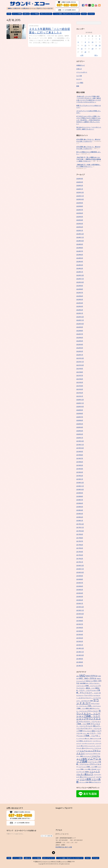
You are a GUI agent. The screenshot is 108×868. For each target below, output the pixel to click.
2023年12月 (80, 275)
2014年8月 (80, 662)
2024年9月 (80, 244)
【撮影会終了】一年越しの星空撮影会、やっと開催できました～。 (89, 165)
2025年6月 (80, 213)
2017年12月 (80, 524)
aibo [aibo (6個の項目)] (78, 676)
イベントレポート (82, 72)
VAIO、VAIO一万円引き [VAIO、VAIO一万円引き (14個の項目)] (88, 678)
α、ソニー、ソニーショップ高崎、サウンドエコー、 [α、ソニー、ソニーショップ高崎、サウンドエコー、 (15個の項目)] (88, 691)
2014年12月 (80, 648)
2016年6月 (80, 586)
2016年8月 (80, 579)
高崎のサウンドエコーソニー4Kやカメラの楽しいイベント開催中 (53, 862)
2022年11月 (80, 320)
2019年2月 (80, 476)
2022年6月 (80, 337)
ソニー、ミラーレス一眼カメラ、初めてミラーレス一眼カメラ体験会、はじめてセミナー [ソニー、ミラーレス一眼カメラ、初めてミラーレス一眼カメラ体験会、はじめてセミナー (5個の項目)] (89, 738)
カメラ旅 (79, 76)
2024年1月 (80, 272)
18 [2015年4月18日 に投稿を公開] (96, 45)
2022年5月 (80, 341)
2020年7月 (80, 417)
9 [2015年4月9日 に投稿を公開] (89, 42)
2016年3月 (80, 596)
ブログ (84, 14)
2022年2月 (80, 351)
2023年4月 (80, 303)
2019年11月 (80, 445)
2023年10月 (80, 282)
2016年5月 (80, 590)
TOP (9, 14)
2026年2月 (80, 185)
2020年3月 (80, 431)
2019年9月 (80, 451)
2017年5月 (80, 548)
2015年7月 (80, 624)
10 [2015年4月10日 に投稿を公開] (92, 42)
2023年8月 (80, 289)
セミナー (79, 79)
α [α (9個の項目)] (86, 683)
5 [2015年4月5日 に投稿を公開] (100, 39)
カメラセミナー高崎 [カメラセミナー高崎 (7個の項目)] (87, 701)
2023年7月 (80, 293)
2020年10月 (80, 407)
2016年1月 (80, 603)
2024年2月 (80, 268)
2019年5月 (80, 465)
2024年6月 (80, 255)
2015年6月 (80, 628)
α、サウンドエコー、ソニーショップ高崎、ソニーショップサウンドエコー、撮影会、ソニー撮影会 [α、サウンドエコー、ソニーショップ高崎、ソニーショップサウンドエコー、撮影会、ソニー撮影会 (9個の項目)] (89, 686)
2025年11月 (80, 196)
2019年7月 (80, 458)
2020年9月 (80, 410)
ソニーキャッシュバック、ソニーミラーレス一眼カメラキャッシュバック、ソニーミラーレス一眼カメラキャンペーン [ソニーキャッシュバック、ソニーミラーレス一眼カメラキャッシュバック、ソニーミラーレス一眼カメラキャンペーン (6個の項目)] (89, 746)
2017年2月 (80, 559)
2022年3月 (80, 348)
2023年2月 (80, 310)
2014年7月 (80, 666)
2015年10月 (80, 614)
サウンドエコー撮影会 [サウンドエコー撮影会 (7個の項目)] (89, 731)
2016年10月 (80, 572)
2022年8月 (80, 331)
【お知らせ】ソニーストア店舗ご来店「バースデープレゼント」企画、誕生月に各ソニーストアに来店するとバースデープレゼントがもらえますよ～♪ (89, 99)
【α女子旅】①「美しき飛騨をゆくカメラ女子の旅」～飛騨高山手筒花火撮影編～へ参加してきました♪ (89, 159)
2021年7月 (80, 375)
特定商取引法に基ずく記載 (64, 847)
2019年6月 (80, 462)
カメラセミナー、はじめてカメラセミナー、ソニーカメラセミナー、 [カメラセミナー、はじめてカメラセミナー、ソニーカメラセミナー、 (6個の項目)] (89, 698)
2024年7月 (80, 251)
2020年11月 (80, 403)
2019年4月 (80, 469)
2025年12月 (80, 192)
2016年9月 (80, 576)
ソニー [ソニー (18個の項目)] (99, 731)
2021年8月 (80, 372)
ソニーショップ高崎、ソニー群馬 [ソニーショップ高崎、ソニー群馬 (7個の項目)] (88, 767)
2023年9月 (80, 286)
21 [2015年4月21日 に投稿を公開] (82, 49)
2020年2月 (80, 434)
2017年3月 (80, 555)
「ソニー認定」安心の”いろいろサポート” (67, 14)
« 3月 (82, 55)
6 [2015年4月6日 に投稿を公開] (78, 42)
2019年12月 (80, 441)
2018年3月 (80, 514)
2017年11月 (80, 527)
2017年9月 (80, 534)
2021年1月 (80, 396)
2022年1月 (80, 355)
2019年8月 (80, 455)
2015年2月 (80, 641)
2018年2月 (80, 517)
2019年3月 (80, 472)
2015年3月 (80, 638)
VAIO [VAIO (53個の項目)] (82, 675)
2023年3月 (80, 306)
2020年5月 (80, 424)
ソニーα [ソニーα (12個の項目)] (79, 733)
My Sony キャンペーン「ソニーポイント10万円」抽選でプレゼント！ (89, 128)
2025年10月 (80, 199)
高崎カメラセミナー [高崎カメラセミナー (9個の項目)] (95, 782)
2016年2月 (80, 600)
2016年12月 (80, 565)
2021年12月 (80, 358)
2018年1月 (80, 520)
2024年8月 (80, 248)
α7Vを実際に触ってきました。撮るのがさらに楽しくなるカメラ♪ (88, 140)
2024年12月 (80, 234)
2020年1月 (80, 438)
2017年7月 (80, 541)
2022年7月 (80, 334)
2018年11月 (80, 486)
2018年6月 (80, 503)
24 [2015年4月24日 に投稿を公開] (92, 49)
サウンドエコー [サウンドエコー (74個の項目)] (88, 702)
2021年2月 (80, 393)
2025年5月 (80, 217)
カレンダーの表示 (47, 836)
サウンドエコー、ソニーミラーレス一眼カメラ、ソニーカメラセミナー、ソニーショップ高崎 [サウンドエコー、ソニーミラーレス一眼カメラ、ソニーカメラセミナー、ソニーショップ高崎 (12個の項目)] (89, 727)
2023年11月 (80, 279)
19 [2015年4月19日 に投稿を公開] (100, 45)
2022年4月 (80, 344)
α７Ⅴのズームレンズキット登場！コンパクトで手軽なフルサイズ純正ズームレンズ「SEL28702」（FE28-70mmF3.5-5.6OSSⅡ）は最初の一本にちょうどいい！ (89, 120)
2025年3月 (80, 224)
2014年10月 (80, 655)
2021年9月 (80, 369)
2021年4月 (80, 386)
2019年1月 (80, 479)
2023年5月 (80, 299)
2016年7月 (80, 583)
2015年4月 (80, 634)
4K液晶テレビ (81, 65)
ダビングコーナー (46, 14)
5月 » (96, 55)
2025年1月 (80, 230)
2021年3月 (80, 389)
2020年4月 (80, 427)
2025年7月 (80, 210)
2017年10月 (80, 531)
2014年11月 (80, 652)
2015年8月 (80, 621)
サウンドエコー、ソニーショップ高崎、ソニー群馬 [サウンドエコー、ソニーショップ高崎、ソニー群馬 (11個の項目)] (89, 723)
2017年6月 (80, 545)
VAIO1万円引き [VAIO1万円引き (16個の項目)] (92, 676)
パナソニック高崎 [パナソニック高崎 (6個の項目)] (84, 782)
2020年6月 (80, 420)
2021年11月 (80, 362)
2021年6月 (80, 379)
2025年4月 (80, 220)
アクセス (91, 14)
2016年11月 (80, 569)
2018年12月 (80, 483)
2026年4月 (80, 179)
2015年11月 (80, 610)
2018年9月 (80, 493)
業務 (78, 86)
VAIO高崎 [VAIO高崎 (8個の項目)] (83, 683)
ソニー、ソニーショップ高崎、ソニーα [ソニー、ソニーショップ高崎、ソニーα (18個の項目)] (89, 734)
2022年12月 (80, 317)
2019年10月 (80, 448)
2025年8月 (80, 206)
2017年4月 (80, 552)
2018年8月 (80, 496)
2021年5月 (80, 382)
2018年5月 (80, 507)
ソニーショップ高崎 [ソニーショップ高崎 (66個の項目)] (89, 760)
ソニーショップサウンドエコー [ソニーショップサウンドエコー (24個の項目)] (89, 752)
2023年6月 (80, 296)
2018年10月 (80, 489)
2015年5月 (80, 631)
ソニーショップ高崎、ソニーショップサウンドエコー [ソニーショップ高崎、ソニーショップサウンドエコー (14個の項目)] (89, 764)
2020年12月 (80, 400)
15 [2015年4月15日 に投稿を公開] (85, 45)
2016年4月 (80, 593)
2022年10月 (80, 324)
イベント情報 (17, 14)
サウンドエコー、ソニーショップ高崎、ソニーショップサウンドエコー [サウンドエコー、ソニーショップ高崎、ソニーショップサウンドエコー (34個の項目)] (89, 716)
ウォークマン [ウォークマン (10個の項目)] (89, 695)
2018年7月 (80, 500)
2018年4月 (80, 510)
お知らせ (26, 14)
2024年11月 (80, 237)
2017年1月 (80, 562)
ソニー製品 (35, 14)
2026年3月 (80, 182)
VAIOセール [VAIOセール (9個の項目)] (89, 681)
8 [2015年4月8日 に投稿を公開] (85, 42)
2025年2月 (80, 227)
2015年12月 (80, 607)
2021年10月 (80, 365)
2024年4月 (80, 261)
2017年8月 (80, 538)
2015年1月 (80, 645)
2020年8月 (80, 413)
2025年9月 (80, 203)
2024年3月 (80, 265)
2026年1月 (80, 189)
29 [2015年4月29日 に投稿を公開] (85, 52)
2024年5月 (80, 258)
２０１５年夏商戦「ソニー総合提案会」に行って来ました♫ (50, 31)
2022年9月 (80, 327)
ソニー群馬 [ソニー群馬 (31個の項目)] (85, 779)
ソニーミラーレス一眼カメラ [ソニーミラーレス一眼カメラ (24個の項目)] (88, 773)
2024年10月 (80, 241)
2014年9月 (80, 659)
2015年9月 (80, 617)
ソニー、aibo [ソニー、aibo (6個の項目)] (86, 733)
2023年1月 (80, 313)
